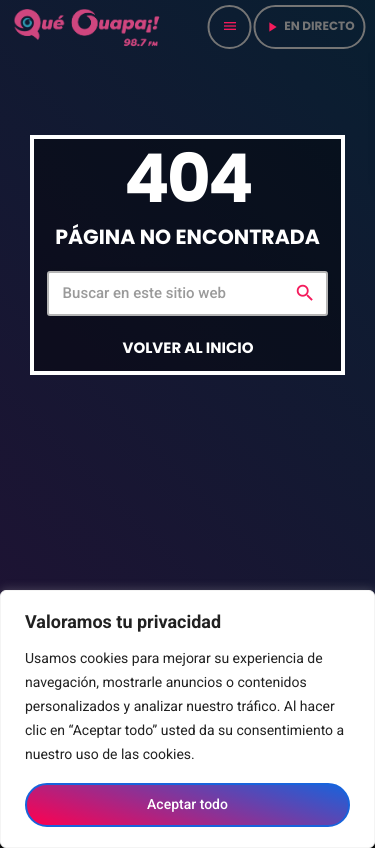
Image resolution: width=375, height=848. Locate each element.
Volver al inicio (187, 348)
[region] (187, 719)
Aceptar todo (187, 805)
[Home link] (87, 27)
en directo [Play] (309, 26)
